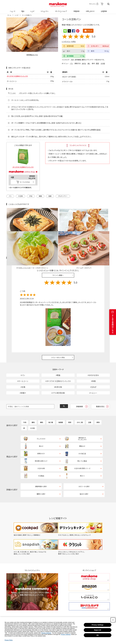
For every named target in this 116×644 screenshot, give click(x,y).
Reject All (98, 630)
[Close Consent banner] (113, 620)
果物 (98, 408)
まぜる (84, 63)
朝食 (40, 196)
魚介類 (51, 408)
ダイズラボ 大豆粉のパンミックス (19, 77)
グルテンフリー (63, 196)
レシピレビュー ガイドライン (102, 233)
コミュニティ (44, 10)
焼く (89, 63)
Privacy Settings (98, 625)
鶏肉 (42, 408)
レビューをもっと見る (58, 332)
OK (98, 635)
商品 (23, 10)
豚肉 (33, 408)
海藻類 (61, 408)
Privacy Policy (9, 640)
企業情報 (104, 10)
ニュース (12, 10)
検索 (108, 4)
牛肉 (25, 408)
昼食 (50, 196)
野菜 (97, 63)
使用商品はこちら (32, 55)
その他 (103, 63)
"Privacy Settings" (46, 633)
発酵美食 (76, 10)
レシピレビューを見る (69, 41)
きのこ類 (80, 408)
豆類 (90, 408)
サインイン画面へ (58, 250)
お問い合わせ (90, 10)
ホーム (9, 15)
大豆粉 (20, 196)
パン (72, 63)
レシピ (32, 10)
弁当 (31, 196)
